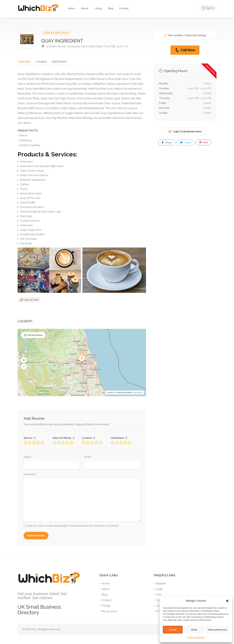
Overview (24, 61)
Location (38, 61)
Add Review (55, 61)
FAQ (159, 595)
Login (159, 590)
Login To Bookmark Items (185, 131)
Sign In (208, 8)
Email (88, 458)
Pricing (106, 606)
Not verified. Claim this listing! (185, 35)
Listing (98, 8)
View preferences (217, 630)
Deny (194, 630)
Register (161, 584)
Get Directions (35, 336)
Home (71, 8)
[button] (227, 601)
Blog (111, 8)
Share (166, 142)
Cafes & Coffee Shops (56, 33)
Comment (30, 475)
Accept (173, 630)
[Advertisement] (185, 187)
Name (28, 458)
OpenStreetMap (124, 393)
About (85, 8)
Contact (124, 8)
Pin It (203, 142)
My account (109, 612)
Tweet (185, 142)
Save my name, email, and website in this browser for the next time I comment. (73, 526)
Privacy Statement (196, 637)
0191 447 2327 (29, 300)
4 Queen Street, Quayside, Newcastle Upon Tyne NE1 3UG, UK (85, 46)
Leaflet (110, 393)
